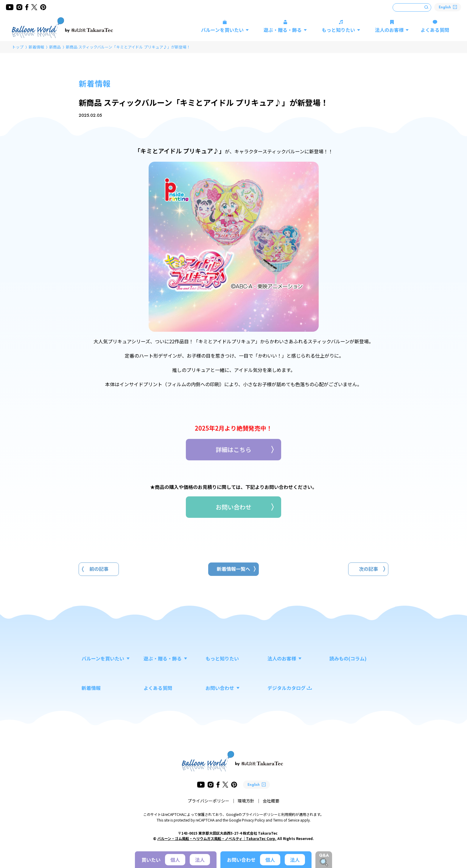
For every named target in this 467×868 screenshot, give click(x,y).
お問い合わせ (233, 507)
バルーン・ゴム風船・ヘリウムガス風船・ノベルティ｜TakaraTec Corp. (217, 838)
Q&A (324, 855)
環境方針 (246, 801)
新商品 (55, 47)
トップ (18, 47)
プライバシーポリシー (208, 801)
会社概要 (271, 801)
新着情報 (36, 47)
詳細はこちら (233, 449)
